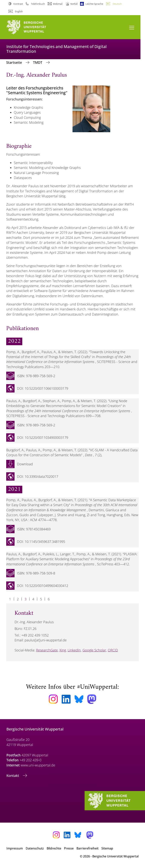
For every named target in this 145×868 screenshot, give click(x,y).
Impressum (15, 848)
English (19, 11)
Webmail (58, 4)
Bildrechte (54, 848)
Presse (69, 848)
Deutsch (117, 4)
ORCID (113, 650)
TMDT (38, 62)
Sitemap (107, 848)
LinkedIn (74, 650)
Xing (63, 650)
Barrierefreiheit (88, 848)
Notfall (74, 4)
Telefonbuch (38, 4)
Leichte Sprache (94, 4)
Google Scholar (94, 650)
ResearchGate (47, 650)
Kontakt (13, 776)
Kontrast (18, 4)
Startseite (15, 62)
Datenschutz (35, 848)
